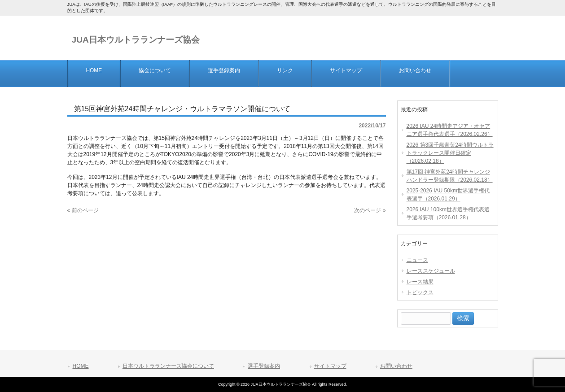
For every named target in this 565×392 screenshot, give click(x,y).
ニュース (417, 260)
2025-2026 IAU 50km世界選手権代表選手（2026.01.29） (448, 195)
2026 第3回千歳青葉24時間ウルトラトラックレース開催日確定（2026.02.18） (450, 153)
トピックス (420, 292)
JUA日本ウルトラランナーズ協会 (136, 40)
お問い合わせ (396, 366)
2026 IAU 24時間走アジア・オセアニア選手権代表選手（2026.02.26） (450, 130)
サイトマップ (330, 366)
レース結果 (420, 282)
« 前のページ (83, 210)
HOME (81, 366)
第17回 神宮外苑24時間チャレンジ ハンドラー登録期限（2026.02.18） (450, 176)
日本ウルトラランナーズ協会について (168, 366)
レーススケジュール (431, 271)
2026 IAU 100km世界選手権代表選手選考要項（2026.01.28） (448, 213)
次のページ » (370, 210)
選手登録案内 (264, 366)
